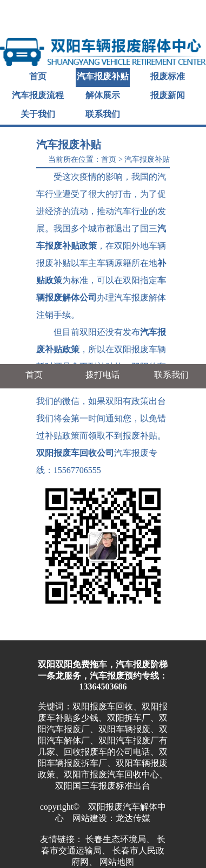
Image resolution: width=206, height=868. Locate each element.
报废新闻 (168, 95)
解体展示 (103, 95)
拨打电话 (103, 375)
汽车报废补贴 (103, 76)
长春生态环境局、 (120, 839)
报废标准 (168, 76)
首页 (38, 76)
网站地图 (117, 862)
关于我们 (38, 114)
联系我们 (103, 114)
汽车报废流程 (38, 95)
